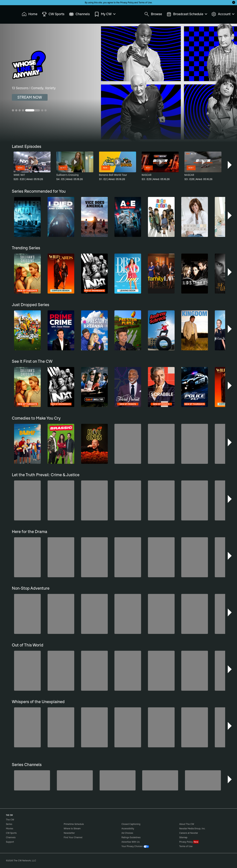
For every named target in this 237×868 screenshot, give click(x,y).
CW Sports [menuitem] (53, 14)
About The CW (187, 824)
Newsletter (69, 833)
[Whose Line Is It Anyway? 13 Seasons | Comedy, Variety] (118, 83)
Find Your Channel (73, 837)
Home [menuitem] (30, 14)
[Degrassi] (32, 780)
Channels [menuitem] (79, 14)
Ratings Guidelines (131, 837)
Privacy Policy (127, 2)
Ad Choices (127, 833)
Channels (11, 837)
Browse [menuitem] (153, 14)
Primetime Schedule (74, 824)
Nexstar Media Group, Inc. (192, 828)
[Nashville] (203, 780)
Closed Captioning (131, 824)
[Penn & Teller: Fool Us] (118, 780)
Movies (10, 828)
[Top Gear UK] (160, 780)
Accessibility (128, 828)
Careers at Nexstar (189, 833)
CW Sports (11, 833)
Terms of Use (145, 2)
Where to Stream (72, 828)
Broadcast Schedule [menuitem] (187, 14)
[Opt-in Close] (234, 2)
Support (10, 842)
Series (9, 824)
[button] (230, 165)
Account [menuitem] (223, 14)
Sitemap (183, 837)
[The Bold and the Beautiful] (75, 780)
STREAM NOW (30, 97)
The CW (8, 13)
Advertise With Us (131, 842)
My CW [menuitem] (105, 14)
